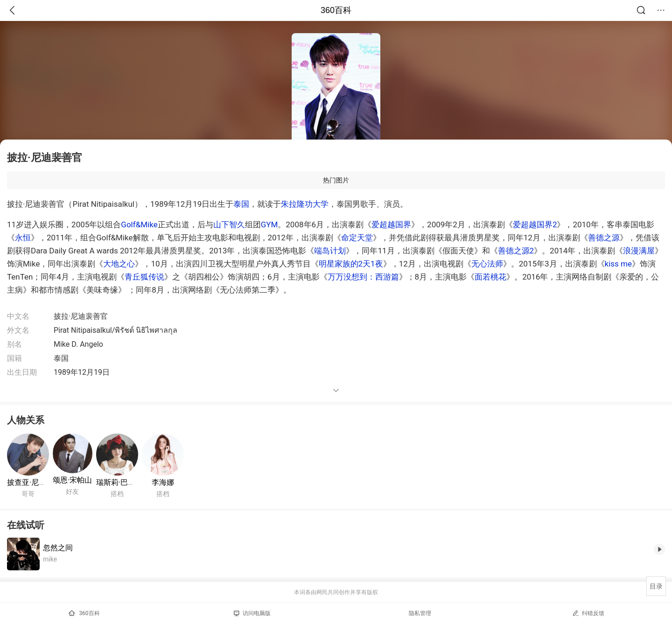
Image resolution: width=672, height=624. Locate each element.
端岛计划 (330, 251)
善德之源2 (516, 251)
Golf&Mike (139, 224)
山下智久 (229, 224)
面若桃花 (490, 277)
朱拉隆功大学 (305, 204)
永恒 (23, 238)
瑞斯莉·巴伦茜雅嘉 (127, 482)
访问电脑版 (252, 613)
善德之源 (604, 238)
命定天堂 (357, 238)
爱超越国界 (391, 224)
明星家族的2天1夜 (351, 264)
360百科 (336, 10)
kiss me (618, 264)
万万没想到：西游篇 (363, 277)
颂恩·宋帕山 (72, 480)
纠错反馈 (588, 613)
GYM (269, 224)
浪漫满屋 (639, 251)
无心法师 (487, 264)
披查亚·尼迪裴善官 (38, 482)
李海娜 (163, 482)
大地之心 (119, 264)
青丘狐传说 (144, 277)
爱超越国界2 (535, 224)
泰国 (241, 204)
